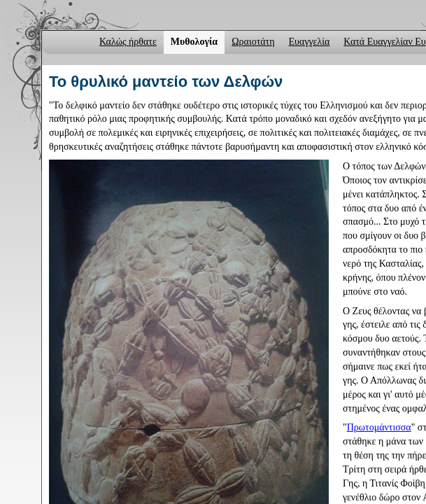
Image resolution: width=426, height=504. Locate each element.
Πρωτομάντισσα (379, 427)
